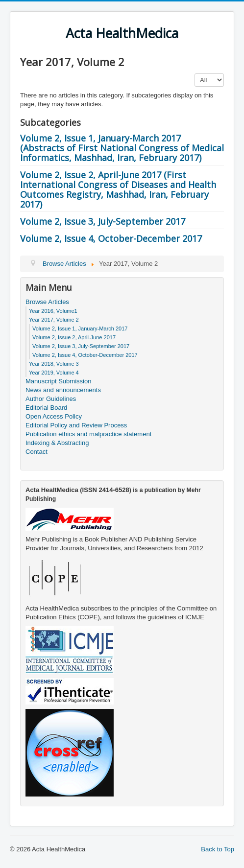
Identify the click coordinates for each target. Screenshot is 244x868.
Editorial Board (46, 408)
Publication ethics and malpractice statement (88, 434)
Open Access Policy (54, 416)
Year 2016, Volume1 (53, 311)
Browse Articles (47, 302)
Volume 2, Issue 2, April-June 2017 (74, 337)
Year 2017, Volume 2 (54, 320)
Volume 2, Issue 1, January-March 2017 (80, 328)
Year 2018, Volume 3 (54, 364)
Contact (37, 452)
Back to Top (218, 849)
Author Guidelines (51, 399)
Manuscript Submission (58, 381)
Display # (195, 74)
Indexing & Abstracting (57, 443)
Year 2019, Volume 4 (54, 373)
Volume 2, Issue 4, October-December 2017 (111, 238)
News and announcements (63, 390)
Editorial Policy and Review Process (76, 425)
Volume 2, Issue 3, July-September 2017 (103, 221)
